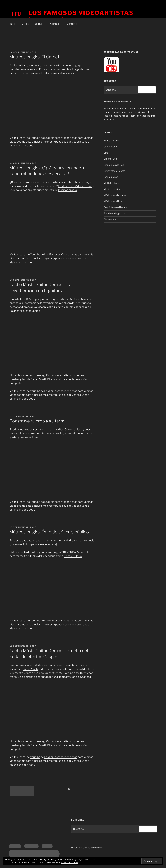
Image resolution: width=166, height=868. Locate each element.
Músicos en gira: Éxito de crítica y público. (49, 532)
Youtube (39, 24)
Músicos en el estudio (115, 195)
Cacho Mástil (81, 299)
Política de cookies (69, 862)
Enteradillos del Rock (114, 165)
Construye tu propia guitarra (37, 421)
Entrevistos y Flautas (114, 171)
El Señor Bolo (110, 159)
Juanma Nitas (111, 177)
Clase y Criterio (73, 556)
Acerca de (55, 24)
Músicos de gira (112, 189)
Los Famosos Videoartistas (81, 13)
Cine (106, 153)
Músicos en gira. (67, 190)
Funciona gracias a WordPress (87, 847)
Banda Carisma (112, 141)
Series (25, 24)
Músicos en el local (113, 201)
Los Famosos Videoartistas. (58, 73)
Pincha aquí (54, 379)
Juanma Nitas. (56, 430)
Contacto (72, 24)
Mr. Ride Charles (112, 183)
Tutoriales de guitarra (115, 213)
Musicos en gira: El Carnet (34, 57)
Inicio (13, 24)
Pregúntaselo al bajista (115, 207)
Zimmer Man (110, 219)
